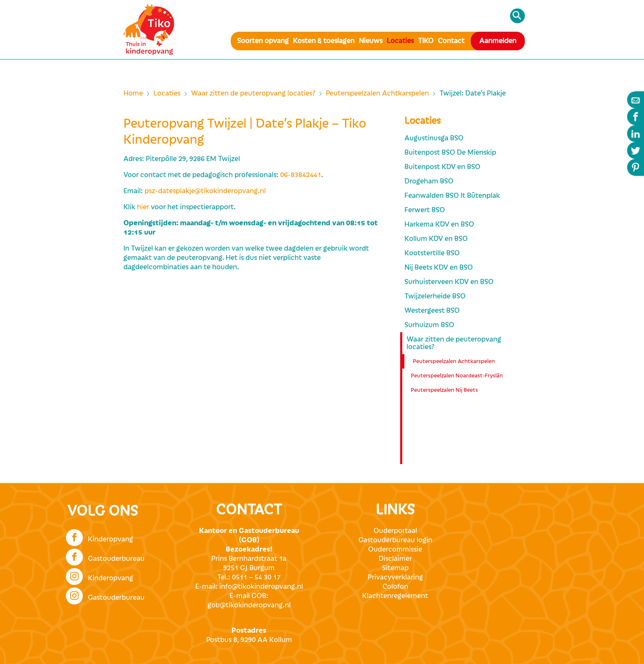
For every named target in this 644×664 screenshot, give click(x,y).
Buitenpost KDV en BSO (442, 167)
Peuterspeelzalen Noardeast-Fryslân (457, 376)
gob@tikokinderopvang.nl (249, 605)
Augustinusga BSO (434, 138)
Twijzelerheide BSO (435, 296)
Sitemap (395, 568)
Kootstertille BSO (432, 253)
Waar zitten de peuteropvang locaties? (253, 93)
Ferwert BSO (425, 210)
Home (133, 93)
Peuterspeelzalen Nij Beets (444, 390)
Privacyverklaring (395, 577)
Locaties (400, 41)
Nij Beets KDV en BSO (439, 268)
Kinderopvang (100, 537)
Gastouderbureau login (395, 540)
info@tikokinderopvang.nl (261, 587)
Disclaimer (395, 559)
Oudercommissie (395, 549)
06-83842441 (301, 175)
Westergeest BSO (432, 311)
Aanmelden (498, 41)
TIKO (426, 41)
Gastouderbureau (105, 556)
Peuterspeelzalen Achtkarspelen (377, 93)
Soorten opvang (263, 41)
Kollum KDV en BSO (436, 239)
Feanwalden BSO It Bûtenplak (452, 196)
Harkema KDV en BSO (439, 224)
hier (143, 207)
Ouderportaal (395, 531)
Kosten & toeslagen (324, 41)
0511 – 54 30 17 (256, 577)
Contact (451, 41)
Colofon (395, 587)
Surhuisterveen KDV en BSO (449, 282)
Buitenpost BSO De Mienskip (450, 153)
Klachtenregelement (395, 596)
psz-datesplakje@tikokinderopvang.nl (205, 191)
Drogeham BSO (429, 181)
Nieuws (371, 41)
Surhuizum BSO (429, 325)
